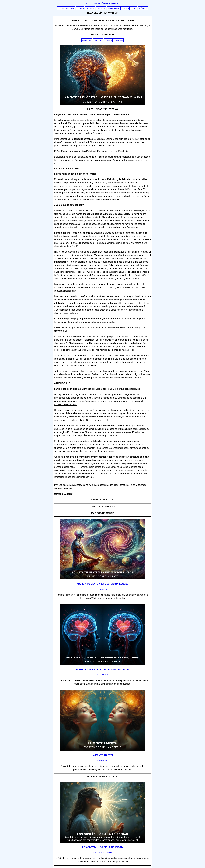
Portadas (87, 40)
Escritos (101, 8)
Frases (80, 8)
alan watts (102, 589)
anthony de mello (103, 853)
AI (63, 8)
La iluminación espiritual (102, 4)
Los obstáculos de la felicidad (103, 847)
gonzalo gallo (103, 761)
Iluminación (113, 8)
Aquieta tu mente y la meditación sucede (102, 584)
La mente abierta (103, 755)
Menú (134, 8)
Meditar (125, 8)
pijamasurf (102, 675)
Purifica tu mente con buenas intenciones (103, 670)
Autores (90, 8)
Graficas (98, 40)
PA (59, 8)
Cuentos (70, 8)
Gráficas (143, 8)
